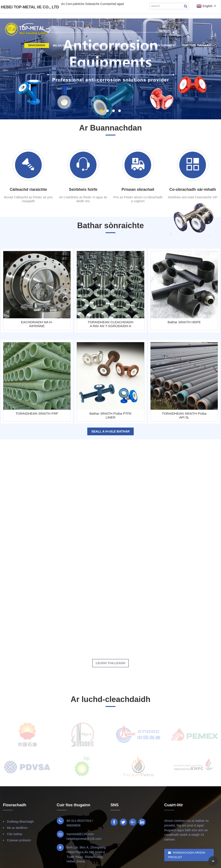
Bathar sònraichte (110, 225)
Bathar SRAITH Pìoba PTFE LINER (110, 415)
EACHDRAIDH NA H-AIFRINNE (37, 324)
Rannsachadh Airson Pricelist (187, 855)
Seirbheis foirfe (83, 189)
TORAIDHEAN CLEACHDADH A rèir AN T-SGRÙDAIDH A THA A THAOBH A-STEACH (110, 324)
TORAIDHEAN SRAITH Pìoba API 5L (184, 415)
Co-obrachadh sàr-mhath (193, 189)
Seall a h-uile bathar (110, 431)
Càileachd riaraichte (28, 189)
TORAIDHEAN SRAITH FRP (37, 413)
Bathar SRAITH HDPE (184, 322)
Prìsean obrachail (138, 189)
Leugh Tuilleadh (110, 663)
